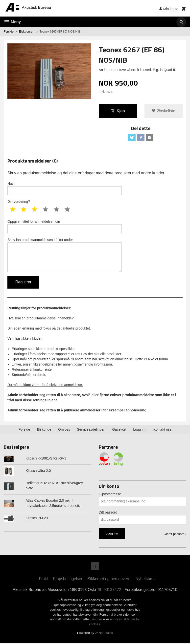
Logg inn (140, 431)
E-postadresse (110, 495)
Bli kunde (44, 431)
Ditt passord (108, 513)
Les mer (97, 620)
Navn (65, 189)
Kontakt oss (162, 431)
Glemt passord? (175, 535)
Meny (12, 22)
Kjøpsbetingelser (68, 580)
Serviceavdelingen (91, 431)
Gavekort (119, 431)
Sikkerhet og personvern (109, 580)
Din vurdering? (19, 202)
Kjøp (118, 111)
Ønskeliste (163, 111)
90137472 (112, 591)
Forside (9, 32)
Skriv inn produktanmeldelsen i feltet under (65, 256)
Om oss (64, 431)
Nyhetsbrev (146, 580)
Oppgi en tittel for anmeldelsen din (65, 227)
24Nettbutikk (104, 634)
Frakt (43, 580)
